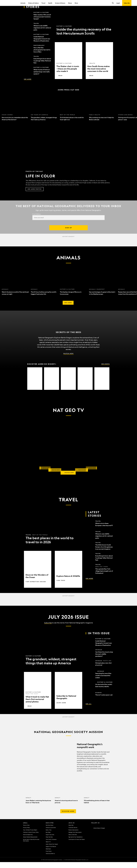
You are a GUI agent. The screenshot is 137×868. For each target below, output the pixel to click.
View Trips (61, 586)
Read (59, 81)
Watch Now (68, 359)
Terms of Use (26, 831)
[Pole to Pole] (68, 384)
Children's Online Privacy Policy (31, 838)
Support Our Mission (51, 852)
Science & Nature (60, 3)
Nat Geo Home (49, 831)
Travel (43, 3)
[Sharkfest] (35, 384)
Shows (70, 3)
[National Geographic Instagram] (92, 831)
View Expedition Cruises (36, 588)
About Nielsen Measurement (30, 843)
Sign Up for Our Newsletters (76, 843)
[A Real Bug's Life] (102, 384)
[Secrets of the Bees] (52, 384)
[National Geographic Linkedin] (106, 831)
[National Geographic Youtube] (102, 831)
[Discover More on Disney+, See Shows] (68, 370)
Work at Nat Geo (73, 841)
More (76, 3)
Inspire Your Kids (50, 841)
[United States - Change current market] (98, 834)
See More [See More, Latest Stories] (28, 85)
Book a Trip (49, 836)
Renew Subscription (73, 836)
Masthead (48, 855)
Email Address (37, 220)
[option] (15, 113)
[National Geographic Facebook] (95, 831)
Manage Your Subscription (75, 838)
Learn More (61, 709)
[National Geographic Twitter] (99, 831)
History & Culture (33, 3)
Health (50, 3)
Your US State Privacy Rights (30, 836)
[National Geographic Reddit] (112, 831)
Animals (23, 3)
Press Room (49, 857)
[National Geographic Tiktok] (109, 831)
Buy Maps (48, 838)
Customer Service (73, 833)
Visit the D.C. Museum (51, 845)
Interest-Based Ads (28, 841)
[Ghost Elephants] (85, 384)
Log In (118, 3)
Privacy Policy (26, 833)
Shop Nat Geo (49, 843)
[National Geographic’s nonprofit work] (68, 762)
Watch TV (48, 848)
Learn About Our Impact (52, 850)
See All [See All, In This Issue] (89, 710)
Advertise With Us (50, 859)
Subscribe (48, 629)
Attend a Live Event (51, 833)
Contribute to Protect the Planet (77, 845)
